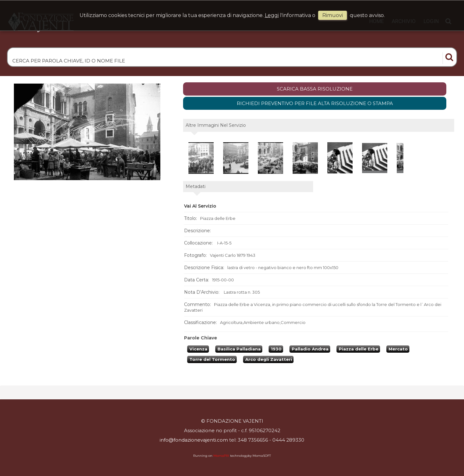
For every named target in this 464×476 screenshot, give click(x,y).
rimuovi (333, 15)
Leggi (272, 15)
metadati (196, 186)
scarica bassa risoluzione (315, 89)
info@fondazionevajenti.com (194, 440)
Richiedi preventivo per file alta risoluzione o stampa (315, 103)
